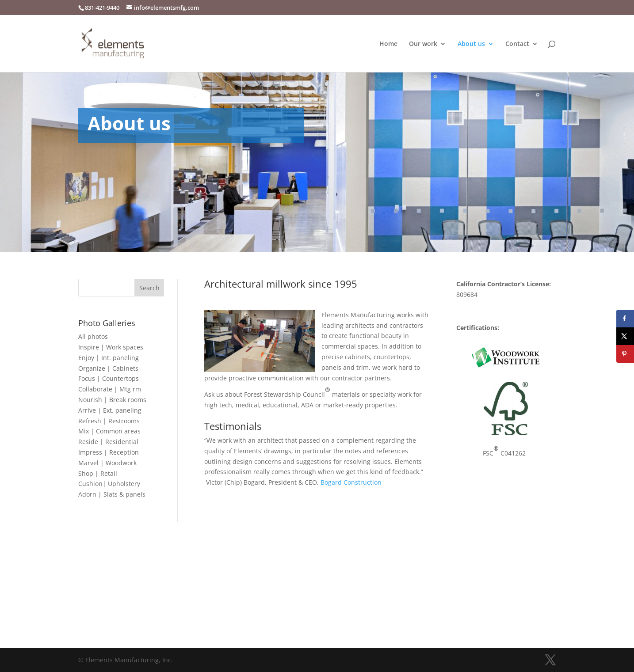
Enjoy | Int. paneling (109, 358)
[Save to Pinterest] (625, 354)
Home (388, 44)
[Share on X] (625, 336)
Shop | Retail (98, 473)
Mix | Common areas (109, 431)
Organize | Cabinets (108, 368)
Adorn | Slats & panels (112, 494)
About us (471, 44)
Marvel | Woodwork (107, 463)
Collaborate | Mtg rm (110, 389)
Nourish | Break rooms (112, 400)
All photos (93, 336)
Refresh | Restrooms (109, 421)
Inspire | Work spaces (111, 347)
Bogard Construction (351, 482)
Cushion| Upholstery (109, 484)
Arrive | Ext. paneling (110, 410)
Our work (423, 44)
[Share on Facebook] (625, 319)
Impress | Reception (109, 452)
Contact (517, 44)
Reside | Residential (108, 442)
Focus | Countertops (109, 378)
